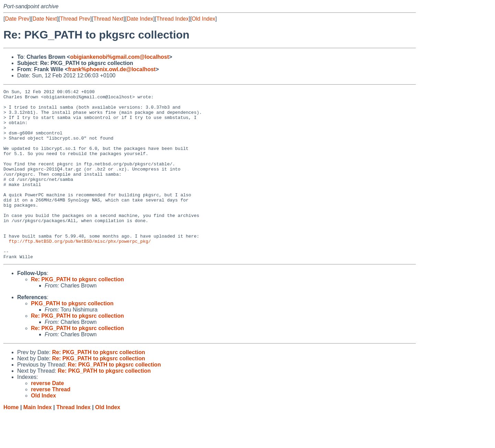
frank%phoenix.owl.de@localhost (112, 69)
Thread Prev (75, 19)
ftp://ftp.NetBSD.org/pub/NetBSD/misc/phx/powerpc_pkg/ (80, 272)
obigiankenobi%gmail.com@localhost (120, 57)
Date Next (45, 19)
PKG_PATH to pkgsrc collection (72, 337)
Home (11, 441)
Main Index (38, 441)
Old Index (203, 19)
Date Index (140, 19)
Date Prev (17, 19)
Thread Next (108, 19)
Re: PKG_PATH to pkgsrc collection (78, 313)
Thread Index (173, 19)
